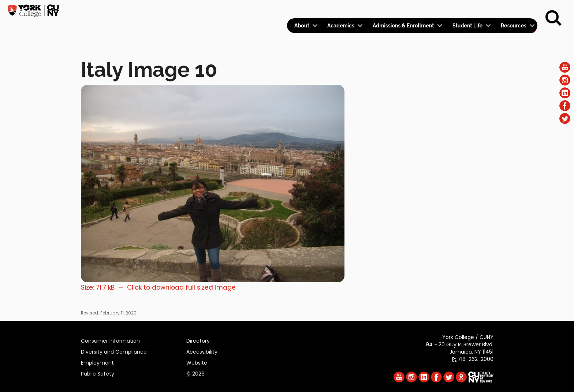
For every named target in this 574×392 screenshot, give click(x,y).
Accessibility (202, 351)
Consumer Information (110, 340)
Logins (405, 10)
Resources (514, 26)
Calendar (441, 10)
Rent (525, 10)
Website (197, 362)
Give (501, 10)
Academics (341, 26)
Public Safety (98, 373)
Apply (476, 10)
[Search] (553, 18)
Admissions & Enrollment (403, 26)
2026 (195, 373)
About (302, 26)
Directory (198, 340)
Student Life (467, 26)
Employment (97, 362)
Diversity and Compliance (114, 351)
